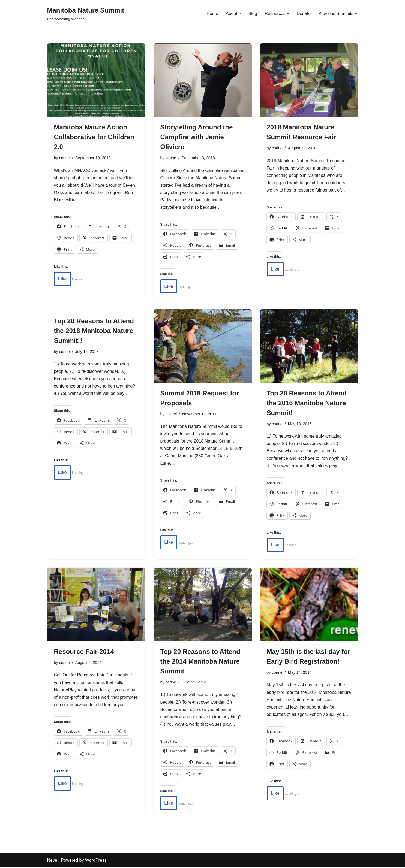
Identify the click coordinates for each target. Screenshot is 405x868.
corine (64, 158)
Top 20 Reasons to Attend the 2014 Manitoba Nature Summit (200, 662)
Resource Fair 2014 (84, 652)
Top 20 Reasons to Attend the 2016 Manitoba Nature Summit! (307, 403)
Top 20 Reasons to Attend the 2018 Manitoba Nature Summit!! (94, 331)
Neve (52, 861)
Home (212, 13)
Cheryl (171, 414)
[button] (239, 14)
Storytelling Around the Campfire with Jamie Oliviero (197, 137)
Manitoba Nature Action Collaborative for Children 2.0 (94, 137)
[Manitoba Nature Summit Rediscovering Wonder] (86, 13)
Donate (304, 13)
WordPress (96, 861)
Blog (252, 13)
